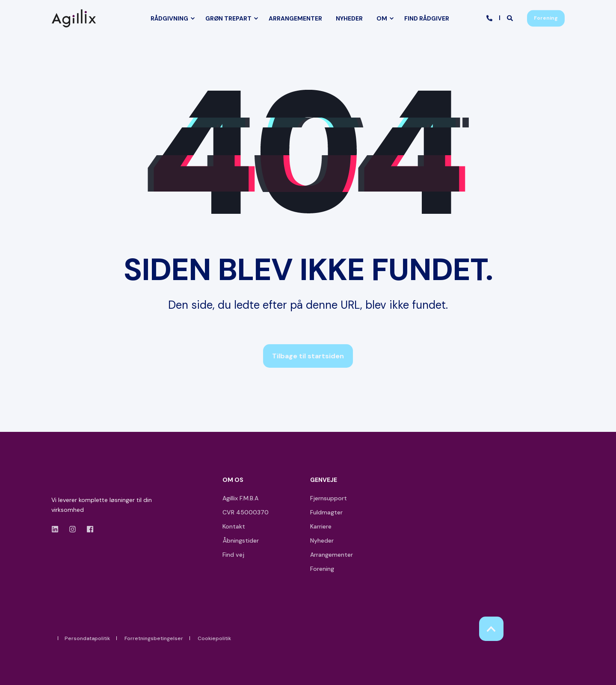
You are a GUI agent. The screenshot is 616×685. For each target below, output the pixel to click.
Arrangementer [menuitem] (332, 555)
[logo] (76, 482)
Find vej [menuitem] (233, 555)
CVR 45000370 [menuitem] (246, 512)
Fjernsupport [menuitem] (329, 498)
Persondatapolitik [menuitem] (87, 638)
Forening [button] (546, 18)
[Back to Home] (76, 18)
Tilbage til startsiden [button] (308, 356)
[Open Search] (511, 18)
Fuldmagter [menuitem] (326, 512)
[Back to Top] (491, 629)
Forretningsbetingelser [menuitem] (154, 638)
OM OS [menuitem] (233, 480)
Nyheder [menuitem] (322, 540)
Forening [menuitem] (322, 569)
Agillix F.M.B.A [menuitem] (240, 498)
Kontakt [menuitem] (234, 526)
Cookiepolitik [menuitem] (214, 638)
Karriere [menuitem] (321, 526)
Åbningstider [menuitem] (241, 540)
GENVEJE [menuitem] (324, 480)
